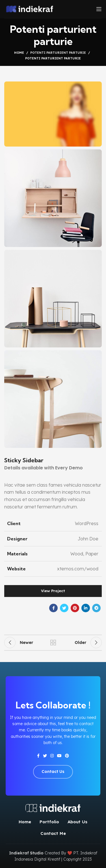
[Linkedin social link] (86, 608)
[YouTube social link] (59, 756)
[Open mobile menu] (99, 9)
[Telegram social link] (96, 608)
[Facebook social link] (53, 608)
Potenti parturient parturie (58, 53)
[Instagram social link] (52, 756)
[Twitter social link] (64, 608)
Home (19, 53)
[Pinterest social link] (75, 608)
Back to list (53, 643)
